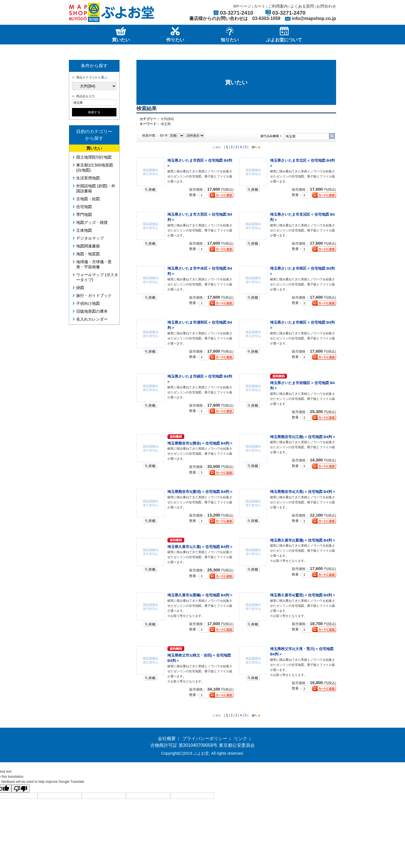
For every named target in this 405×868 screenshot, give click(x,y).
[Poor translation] (21, 788)
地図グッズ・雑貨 (92, 222)
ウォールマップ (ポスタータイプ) (97, 277)
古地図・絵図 (88, 199)
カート (260, 6)
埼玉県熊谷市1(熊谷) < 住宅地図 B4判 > (200, 443)
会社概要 (167, 739)
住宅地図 (84, 207)
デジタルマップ (90, 238)
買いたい (94, 148)
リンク (240, 739)
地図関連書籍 (88, 246)
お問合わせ (326, 6)
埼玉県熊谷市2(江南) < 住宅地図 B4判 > (302, 437)
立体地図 (84, 230)
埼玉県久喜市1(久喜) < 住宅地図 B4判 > (200, 547)
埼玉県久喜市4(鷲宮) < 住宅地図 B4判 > (302, 595)
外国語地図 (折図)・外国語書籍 (96, 188)
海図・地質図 (88, 254)
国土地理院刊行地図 (94, 157)
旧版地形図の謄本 (92, 311)
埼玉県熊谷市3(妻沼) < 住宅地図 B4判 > (200, 492)
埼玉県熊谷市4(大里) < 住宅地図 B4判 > (302, 492)
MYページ (242, 6)
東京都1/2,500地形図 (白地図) (95, 168)
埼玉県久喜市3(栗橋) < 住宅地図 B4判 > (200, 595)
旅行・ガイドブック (94, 296)
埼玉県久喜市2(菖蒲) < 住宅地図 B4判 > (302, 540)
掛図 (80, 288)
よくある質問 (302, 6)
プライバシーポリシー (205, 739)
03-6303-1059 (266, 18)
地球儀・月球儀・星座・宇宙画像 (94, 264)
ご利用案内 (278, 6)
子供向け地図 (88, 303)
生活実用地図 (88, 178)
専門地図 (84, 215)
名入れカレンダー (92, 319)
